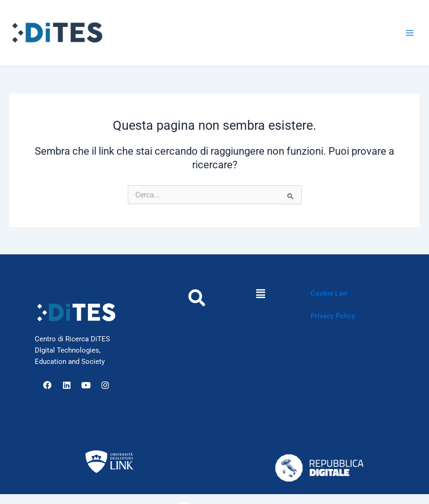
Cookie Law (329, 293)
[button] (260, 294)
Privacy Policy (333, 316)
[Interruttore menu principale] (410, 33)
